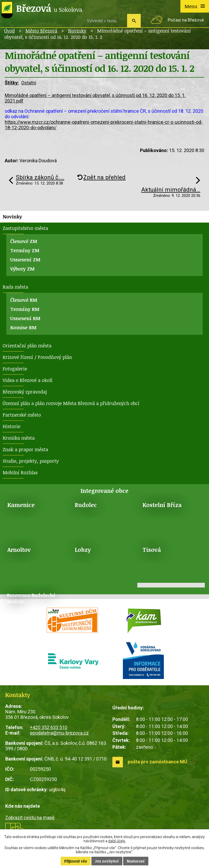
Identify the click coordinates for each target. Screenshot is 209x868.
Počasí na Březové (186, 20)
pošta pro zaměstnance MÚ (157, 762)
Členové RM (24, 300)
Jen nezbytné (107, 861)
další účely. (117, 841)
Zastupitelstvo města (25, 228)
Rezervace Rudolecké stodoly (31, 598)
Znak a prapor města (25, 449)
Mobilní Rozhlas (20, 472)
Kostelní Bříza (162, 505)
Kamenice (21, 505)
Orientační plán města (27, 346)
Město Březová (41, 31)
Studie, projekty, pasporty (31, 461)
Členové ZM (24, 241)
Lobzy (83, 550)
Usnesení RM (25, 318)
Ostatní (29, 83)
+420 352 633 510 (49, 727)
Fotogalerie (15, 369)
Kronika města (19, 438)
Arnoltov (19, 550)
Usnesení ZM (25, 260)
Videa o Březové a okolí (28, 380)
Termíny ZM (25, 250)
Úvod (9, 31)
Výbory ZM (22, 269)
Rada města (15, 287)
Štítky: (12, 83)
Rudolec (86, 505)
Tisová (152, 550)
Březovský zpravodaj (25, 392)
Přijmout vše (76, 861)
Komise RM (23, 327)
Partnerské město (22, 415)
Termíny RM (25, 309)
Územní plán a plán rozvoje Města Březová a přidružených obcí (71, 403)
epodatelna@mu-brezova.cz (59, 733)
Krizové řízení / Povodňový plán (37, 357)
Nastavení (136, 861)
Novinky (77, 31)
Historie (11, 426)
